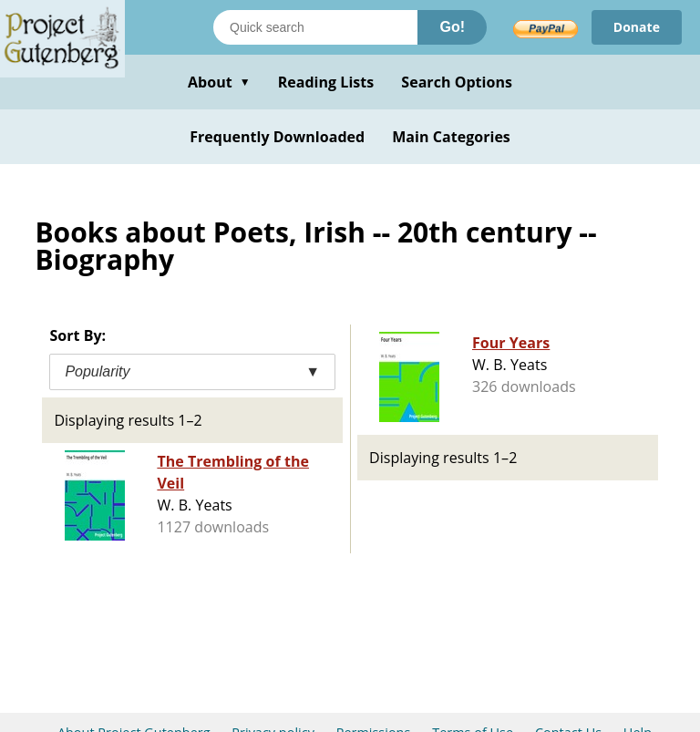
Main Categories (451, 137)
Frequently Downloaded (277, 137)
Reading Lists (326, 82)
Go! (452, 27)
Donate (637, 27)
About (219, 82)
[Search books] (315, 27)
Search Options (457, 82)
